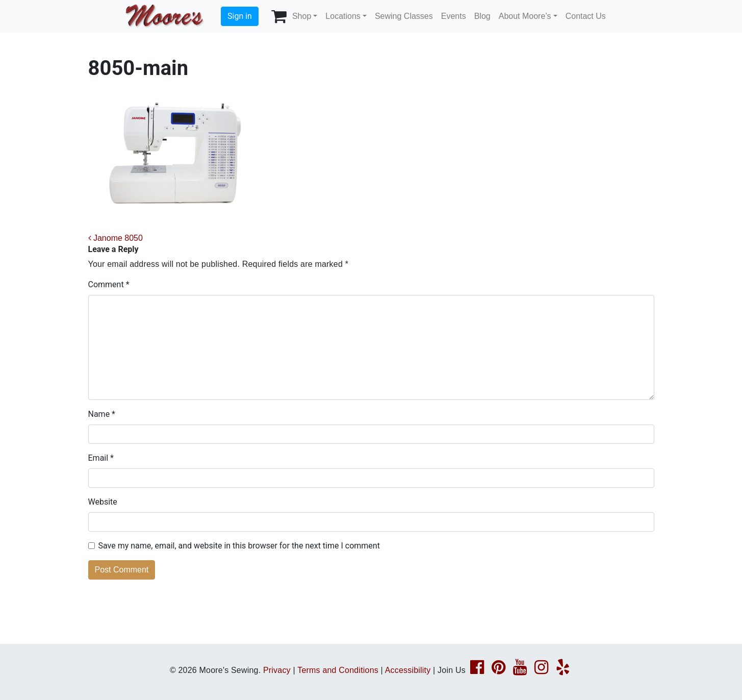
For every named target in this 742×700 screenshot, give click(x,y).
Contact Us (586, 16)
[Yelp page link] (563, 670)
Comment (109, 284)
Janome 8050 (116, 238)
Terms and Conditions (338, 670)
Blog (482, 16)
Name (102, 414)
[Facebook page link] (477, 670)
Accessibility (408, 670)
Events (454, 16)
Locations (343, 16)
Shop (302, 16)
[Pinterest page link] (498, 670)
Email (101, 458)
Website (103, 502)
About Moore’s (525, 16)
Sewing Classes (404, 16)
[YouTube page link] (520, 670)
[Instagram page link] (541, 670)
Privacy (277, 670)
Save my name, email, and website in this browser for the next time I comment (239, 546)
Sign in (240, 16)
